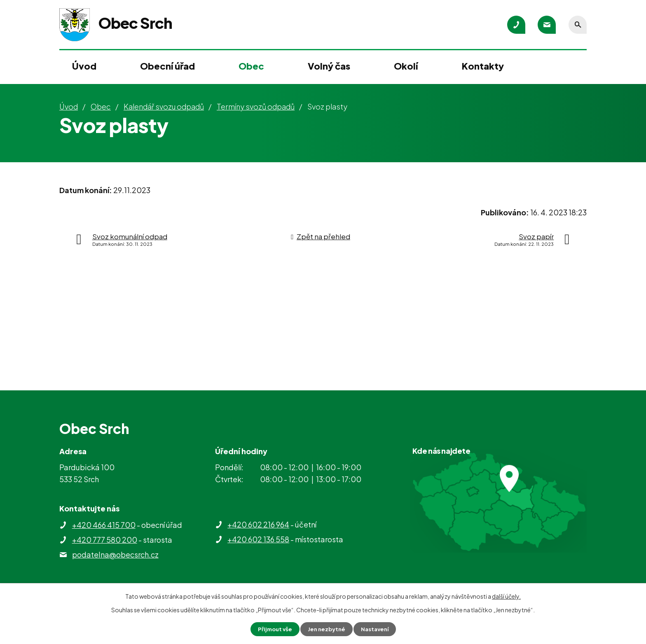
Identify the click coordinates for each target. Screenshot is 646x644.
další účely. (506, 596)
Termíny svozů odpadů (256, 106)
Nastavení (377, 629)
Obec (251, 66)
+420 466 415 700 (104, 525)
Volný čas (329, 66)
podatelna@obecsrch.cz (115, 554)
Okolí (406, 66)
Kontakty (483, 66)
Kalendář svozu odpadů (164, 106)
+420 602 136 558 (258, 539)
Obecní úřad (167, 66)
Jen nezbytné (326, 629)
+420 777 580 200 (105, 540)
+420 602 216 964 (258, 524)
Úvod (84, 66)
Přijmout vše (273, 629)
